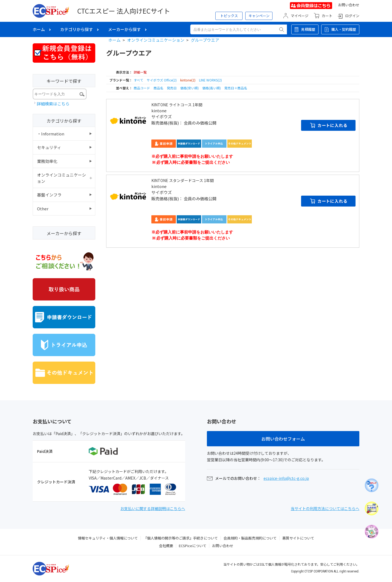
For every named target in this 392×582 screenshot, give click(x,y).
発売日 (172, 88)
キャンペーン (259, 16)
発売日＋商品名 (236, 88)
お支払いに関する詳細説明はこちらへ (153, 508)
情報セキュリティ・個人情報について (108, 538)
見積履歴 (308, 29)
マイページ (300, 16)
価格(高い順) (212, 88)
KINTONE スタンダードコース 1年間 (183, 180)
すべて (138, 80)
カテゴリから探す (76, 29)
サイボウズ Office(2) (162, 80)
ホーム (39, 29)
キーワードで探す (64, 81)
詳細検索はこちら (53, 104)
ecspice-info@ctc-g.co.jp (286, 478)
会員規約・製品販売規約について (250, 538)
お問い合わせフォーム (283, 439)
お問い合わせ (349, 5)
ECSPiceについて (193, 546)
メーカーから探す (124, 29)
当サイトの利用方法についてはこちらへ (325, 508)
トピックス (229, 16)
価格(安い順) (190, 88)
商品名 (159, 88)
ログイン (352, 16)
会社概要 (166, 546)
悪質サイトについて (298, 538)
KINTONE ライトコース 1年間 (177, 105)
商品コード (142, 88)
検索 (281, 29)
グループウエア (205, 40)
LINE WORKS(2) (210, 80)
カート (327, 16)
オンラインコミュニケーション (156, 40)
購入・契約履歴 (344, 29)
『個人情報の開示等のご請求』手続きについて (181, 538)
